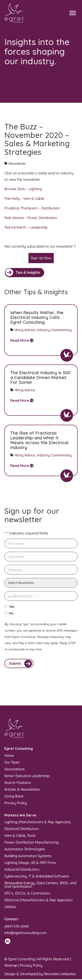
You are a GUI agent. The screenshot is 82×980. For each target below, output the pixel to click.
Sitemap (11, 966)
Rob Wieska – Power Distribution (31, 218)
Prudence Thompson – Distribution (32, 208)
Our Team (12, 763)
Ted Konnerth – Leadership (26, 227)
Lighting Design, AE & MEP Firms (30, 863)
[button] (24, 273)
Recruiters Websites (60, 975)
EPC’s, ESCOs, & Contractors (27, 894)
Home (9, 756)
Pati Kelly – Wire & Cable (24, 198)
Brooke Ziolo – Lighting (23, 189)
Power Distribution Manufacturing (31, 843)
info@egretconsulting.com (25, 933)
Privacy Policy (16, 803)
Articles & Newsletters (22, 790)
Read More (22, 340)
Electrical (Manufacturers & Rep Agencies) (38, 900)
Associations (15, 769)
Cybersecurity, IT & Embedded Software (37, 877)
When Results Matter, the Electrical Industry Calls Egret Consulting (37, 317)
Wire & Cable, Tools (20, 836)
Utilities (10, 907)
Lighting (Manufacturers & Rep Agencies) (38, 822)
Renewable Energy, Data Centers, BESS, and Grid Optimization (40, 885)
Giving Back (14, 797)
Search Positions (18, 783)
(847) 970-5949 (17, 927)
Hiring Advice (25, 330)
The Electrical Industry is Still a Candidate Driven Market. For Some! (40, 377)
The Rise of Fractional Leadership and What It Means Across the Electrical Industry (39, 440)
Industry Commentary (54, 330)
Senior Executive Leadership (27, 776)
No (11, 613)
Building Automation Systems (28, 856)
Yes (12, 607)
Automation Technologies (25, 849)
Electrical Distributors (22, 829)
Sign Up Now (41, 258)
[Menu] (73, 13)
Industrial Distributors (22, 870)
